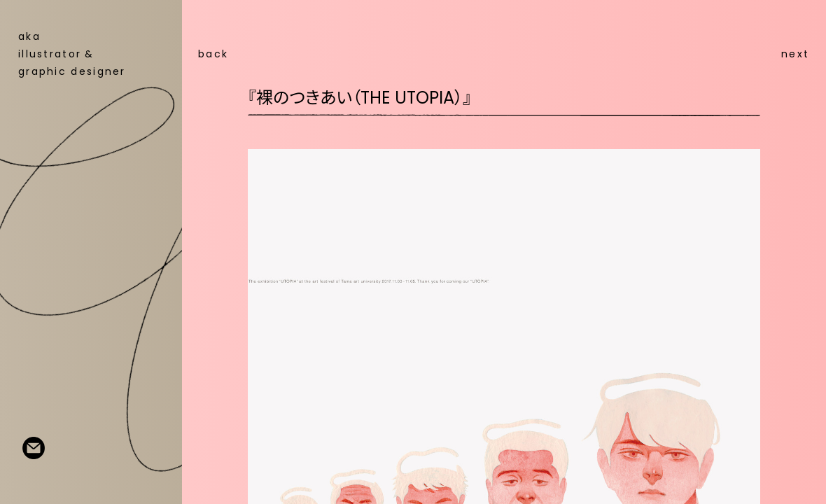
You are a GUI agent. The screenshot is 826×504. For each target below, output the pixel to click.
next (795, 54)
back (213, 54)
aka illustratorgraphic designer (72, 54)
